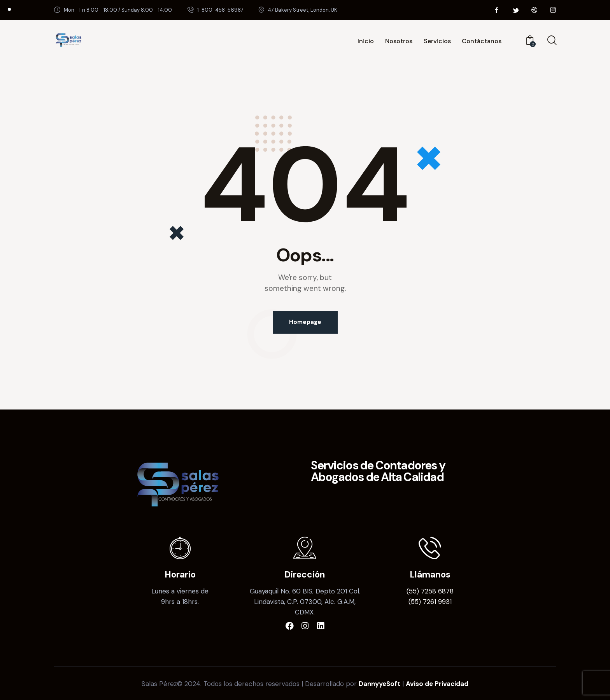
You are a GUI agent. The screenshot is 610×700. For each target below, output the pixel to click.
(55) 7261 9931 (430, 602)
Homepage (305, 322)
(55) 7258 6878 (430, 591)
